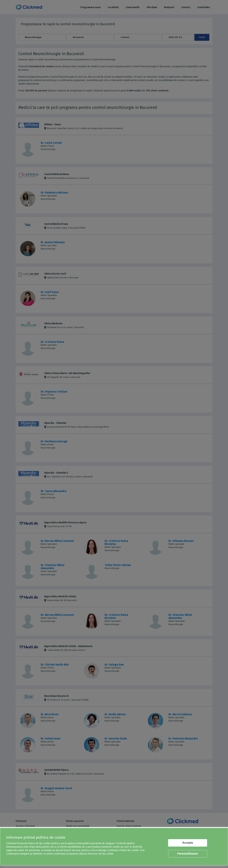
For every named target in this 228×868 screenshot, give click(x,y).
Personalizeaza (188, 854)
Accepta (188, 843)
